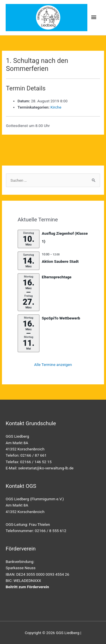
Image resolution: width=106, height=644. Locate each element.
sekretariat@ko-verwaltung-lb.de (46, 468)
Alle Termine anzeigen (53, 365)
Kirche (56, 107)
